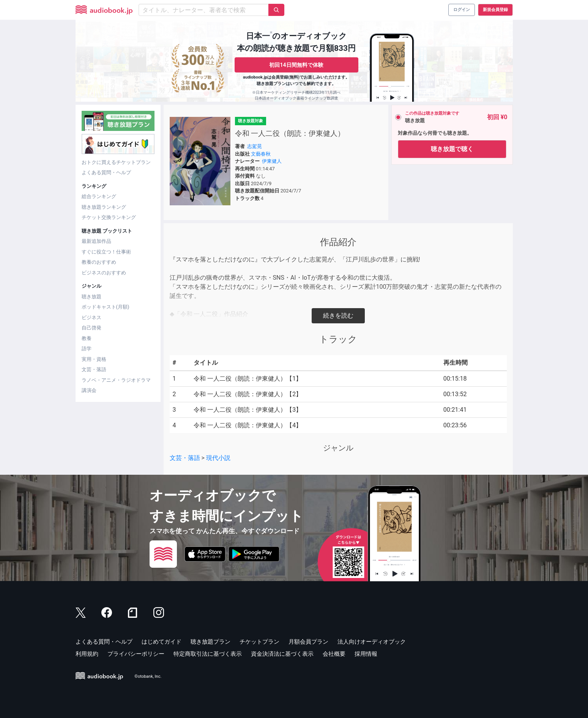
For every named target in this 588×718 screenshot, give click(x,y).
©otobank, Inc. (148, 676)
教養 (87, 338)
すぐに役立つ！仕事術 (106, 252)
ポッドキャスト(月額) (106, 307)
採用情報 (366, 654)
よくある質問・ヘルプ (106, 172)
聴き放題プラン (210, 642)
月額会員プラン (308, 642)
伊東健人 (272, 161)
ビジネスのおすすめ (104, 273)
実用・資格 (94, 359)
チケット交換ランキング (109, 217)
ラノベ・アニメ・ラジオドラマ (116, 380)
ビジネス (91, 317)
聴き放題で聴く (452, 149)
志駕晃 (255, 146)
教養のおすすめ (99, 262)
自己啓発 (91, 328)
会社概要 (334, 654)
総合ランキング (99, 196)
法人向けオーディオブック (372, 642)
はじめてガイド (162, 642)
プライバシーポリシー (136, 654)
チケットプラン (259, 642)
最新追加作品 (96, 241)
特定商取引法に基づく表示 (208, 654)
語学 (87, 349)
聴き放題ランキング (104, 207)
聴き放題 (91, 297)
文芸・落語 (94, 369)
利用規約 (87, 654)
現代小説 (218, 458)
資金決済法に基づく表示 (282, 654)
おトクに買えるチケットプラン (116, 162)
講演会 (89, 390)
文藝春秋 (261, 154)
